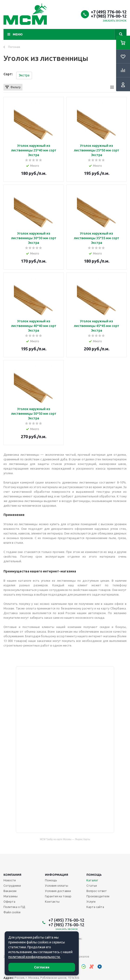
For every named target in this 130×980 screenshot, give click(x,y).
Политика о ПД (14, 907)
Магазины (11, 896)
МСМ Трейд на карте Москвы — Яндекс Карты (65, 839)
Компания (12, 875)
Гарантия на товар (58, 896)
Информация (57, 875)
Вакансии (10, 891)
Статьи (92, 886)
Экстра (24, 75)
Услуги (91, 901)
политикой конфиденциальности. (34, 957)
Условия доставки (58, 891)
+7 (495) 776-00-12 (109, 12)
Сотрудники (12, 886)
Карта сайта (95, 907)
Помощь (94, 875)
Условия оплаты (57, 886)
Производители (98, 896)
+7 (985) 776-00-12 (109, 16)
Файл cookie (12, 912)
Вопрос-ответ (97, 891)
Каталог (92, 880)
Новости (10, 880)
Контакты (52, 901)
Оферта (9, 901)
